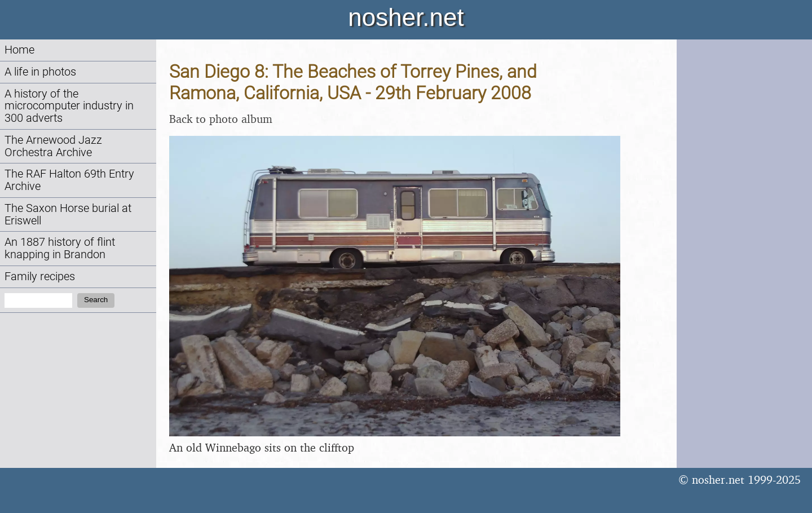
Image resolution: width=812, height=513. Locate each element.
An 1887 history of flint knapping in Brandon (60, 248)
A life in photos (40, 72)
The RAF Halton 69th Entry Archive (69, 180)
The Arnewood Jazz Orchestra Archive (53, 146)
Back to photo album (221, 119)
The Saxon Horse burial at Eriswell (68, 215)
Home (19, 50)
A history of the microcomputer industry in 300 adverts (69, 106)
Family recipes (40, 277)
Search (96, 300)
